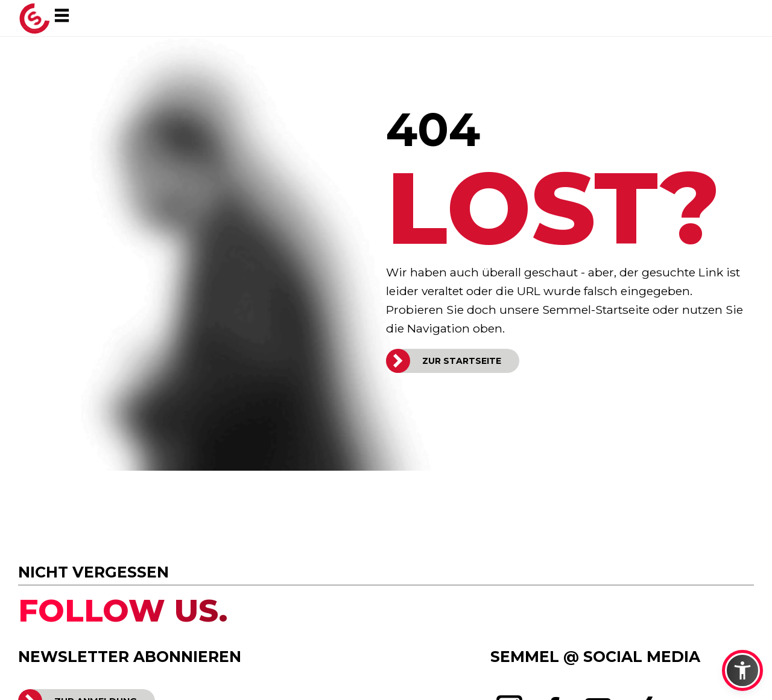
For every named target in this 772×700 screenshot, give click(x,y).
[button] (742, 670)
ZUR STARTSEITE (462, 361)
